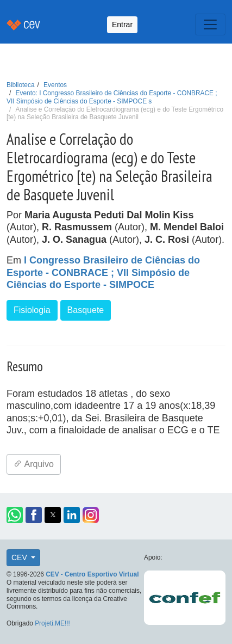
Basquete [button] (86, 310)
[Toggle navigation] (210, 24)
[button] (15, 515)
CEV (20, 557)
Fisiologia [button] (32, 310)
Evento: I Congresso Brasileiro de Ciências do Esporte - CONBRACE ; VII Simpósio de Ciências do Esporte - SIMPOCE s (112, 97)
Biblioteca (21, 85)
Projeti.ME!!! (52, 623)
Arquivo (34, 464)
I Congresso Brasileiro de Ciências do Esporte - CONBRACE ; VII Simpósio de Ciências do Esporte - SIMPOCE (103, 272)
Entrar (122, 24)
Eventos (55, 85)
